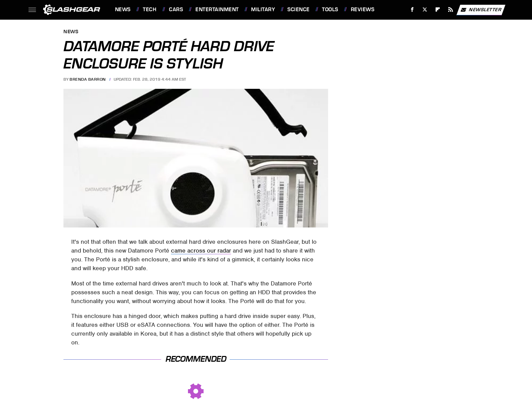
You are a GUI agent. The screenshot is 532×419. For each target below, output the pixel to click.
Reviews (363, 9)
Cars (176, 9)
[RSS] (450, 10)
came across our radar (201, 251)
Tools (330, 9)
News (123, 9)
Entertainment (217, 9)
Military (263, 9)
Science (299, 9)
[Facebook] (412, 10)
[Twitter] (425, 10)
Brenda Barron (88, 79)
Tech (150, 9)
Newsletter (481, 10)
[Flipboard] (438, 10)
